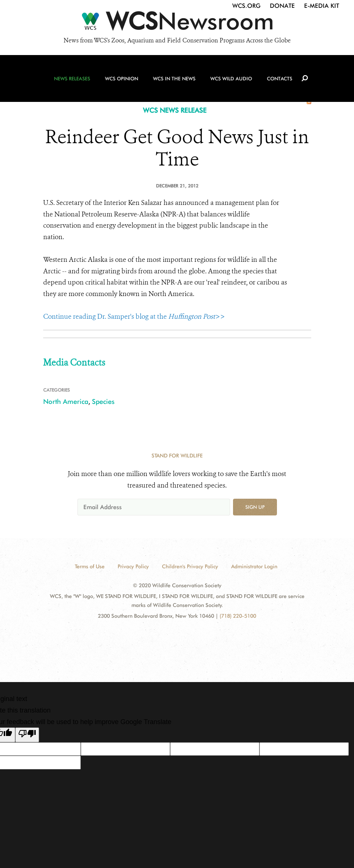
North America (66, 401)
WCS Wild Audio (231, 78)
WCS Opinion (122, 78)
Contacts (280, 78)
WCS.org (246, 6)
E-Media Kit (322, 6)
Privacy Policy (133, 566)
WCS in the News (174, 78)
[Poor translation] (27, 735)
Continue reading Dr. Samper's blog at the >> (134, 316)
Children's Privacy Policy (190, 566)
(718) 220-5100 (238, 616)
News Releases (72, 78)
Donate (282, 6)
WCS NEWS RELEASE (175, 110)
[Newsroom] (177, 23)
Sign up (255, 507)
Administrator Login (254, 566)
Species (103, 401)
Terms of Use (90, 566)
